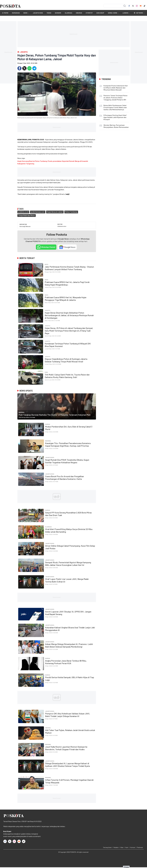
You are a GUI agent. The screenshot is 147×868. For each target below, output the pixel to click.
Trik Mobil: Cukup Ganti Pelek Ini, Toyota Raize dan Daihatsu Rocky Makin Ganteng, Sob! (67, 376)
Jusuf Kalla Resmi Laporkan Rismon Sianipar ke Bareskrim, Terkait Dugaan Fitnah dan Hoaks (66, 748)
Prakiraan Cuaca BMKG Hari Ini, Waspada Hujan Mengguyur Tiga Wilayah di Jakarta (66, 299)
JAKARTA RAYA (38, 13)
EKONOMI (58, 13)
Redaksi (116, 847)
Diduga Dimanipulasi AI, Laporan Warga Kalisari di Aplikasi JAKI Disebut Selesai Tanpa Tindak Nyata (67, 765)
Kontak (133, 847)
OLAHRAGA (68, 13)
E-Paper (5, 13)
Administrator (62, 226)
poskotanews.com (38, 212)
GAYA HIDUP (100, 13)
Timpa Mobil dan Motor (27, 215)
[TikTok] (144, 6)
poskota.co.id (23, 212)
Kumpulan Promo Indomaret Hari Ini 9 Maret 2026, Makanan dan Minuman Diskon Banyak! (116, 88)
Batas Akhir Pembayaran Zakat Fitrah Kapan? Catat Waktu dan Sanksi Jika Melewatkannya (115, 107)
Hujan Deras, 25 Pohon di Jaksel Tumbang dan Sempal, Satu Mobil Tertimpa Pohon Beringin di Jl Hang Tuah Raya (69, 331)
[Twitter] (133, 6)
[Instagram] (137, 6)
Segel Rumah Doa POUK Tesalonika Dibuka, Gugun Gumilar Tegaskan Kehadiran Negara (67, 461)
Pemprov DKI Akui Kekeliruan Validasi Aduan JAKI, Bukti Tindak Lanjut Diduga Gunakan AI (68, 715)
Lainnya (126, 13)
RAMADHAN (16, 13)
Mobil (46, 372)
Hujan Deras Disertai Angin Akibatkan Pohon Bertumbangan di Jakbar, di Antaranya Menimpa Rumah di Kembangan (69, 315)
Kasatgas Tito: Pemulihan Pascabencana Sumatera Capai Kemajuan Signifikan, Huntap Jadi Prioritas (68, 444)
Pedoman (140, 847)
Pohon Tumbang (71, 212)
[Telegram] (34, 68)
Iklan (122, 847)
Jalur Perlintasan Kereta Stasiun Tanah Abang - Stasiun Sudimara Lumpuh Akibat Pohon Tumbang (69, 268)
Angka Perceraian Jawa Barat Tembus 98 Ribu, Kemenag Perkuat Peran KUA (66, 662)
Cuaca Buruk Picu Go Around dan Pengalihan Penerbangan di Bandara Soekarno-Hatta (64, 478)
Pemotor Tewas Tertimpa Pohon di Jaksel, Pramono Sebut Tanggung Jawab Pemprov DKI (115, 98)
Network (139, 13)
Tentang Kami (107, 847)
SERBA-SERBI (113, 13)
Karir (127, 847)
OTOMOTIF (89, 13)
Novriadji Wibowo (25, 226)
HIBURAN (79, 13)
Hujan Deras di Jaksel (55, 212)
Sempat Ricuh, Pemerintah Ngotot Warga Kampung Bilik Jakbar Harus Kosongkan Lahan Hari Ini (68, 564)
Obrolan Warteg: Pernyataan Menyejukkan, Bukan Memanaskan (116, 126)
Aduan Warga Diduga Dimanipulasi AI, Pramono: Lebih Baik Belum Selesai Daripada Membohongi (69, 645)
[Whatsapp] (29, 68)
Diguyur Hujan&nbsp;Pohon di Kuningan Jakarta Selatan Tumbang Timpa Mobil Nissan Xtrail (66, 360)
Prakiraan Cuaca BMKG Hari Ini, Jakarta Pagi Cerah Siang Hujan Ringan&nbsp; (67, 283)
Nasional (22, 412)
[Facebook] (129, 6)
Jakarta (47, 310)
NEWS (25, 13)
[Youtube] (141, 6)
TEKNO (49, 13)
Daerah (48, 424)
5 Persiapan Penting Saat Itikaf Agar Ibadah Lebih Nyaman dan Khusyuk (115, 117)
